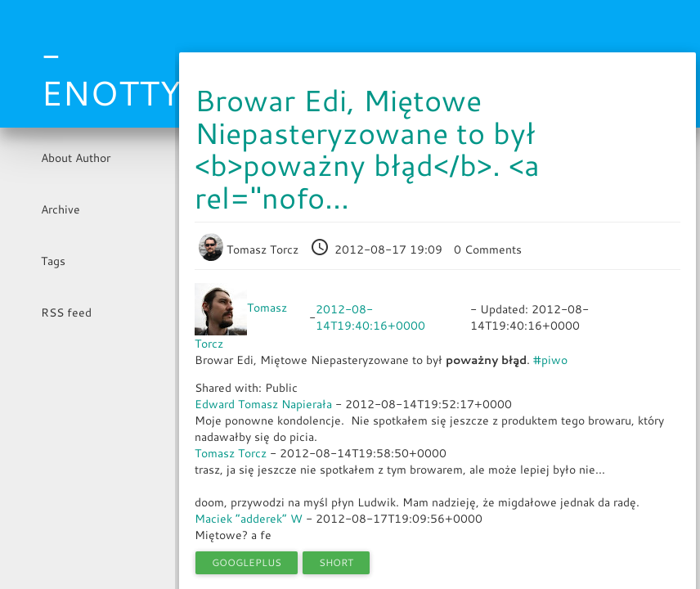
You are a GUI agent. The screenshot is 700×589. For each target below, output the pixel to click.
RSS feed (66, 312)
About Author (76, 158)
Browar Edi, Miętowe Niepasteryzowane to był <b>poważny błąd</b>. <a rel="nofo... (367, 149)
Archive (61, 209)
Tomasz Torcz (250, 250)
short (336, 562)
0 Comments (488, 250)
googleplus (247, 562)
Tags (53, 261)
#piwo (550, 360)
